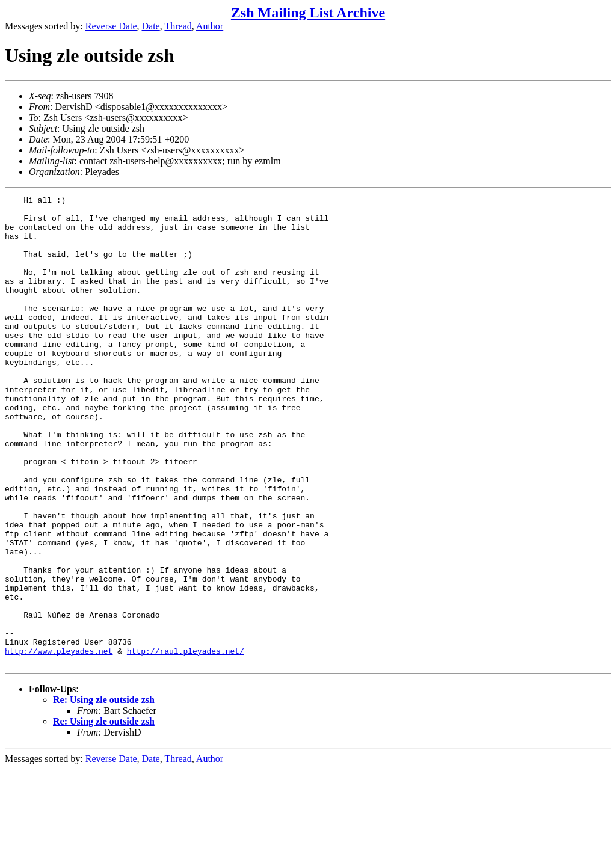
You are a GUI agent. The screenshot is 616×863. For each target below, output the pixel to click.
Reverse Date (111, 26)
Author (210, 26)
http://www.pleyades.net (59, 743)
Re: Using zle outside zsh (104, 794)
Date (151, 26)
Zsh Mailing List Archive (308, 13)
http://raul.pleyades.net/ (186, 743)
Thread (178, 26)
